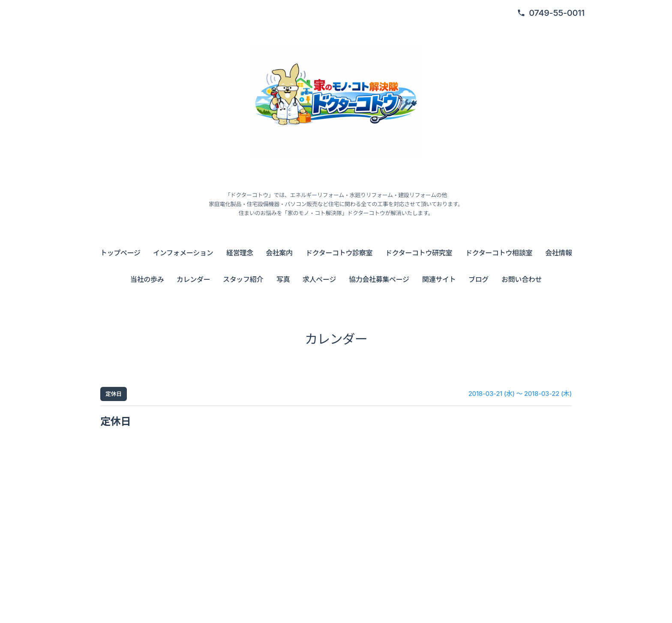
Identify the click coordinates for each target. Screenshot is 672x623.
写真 (283, 279)
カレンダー (193, 279)
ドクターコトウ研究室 (419, 253)
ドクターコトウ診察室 (339, 253)
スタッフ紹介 (243, 279)
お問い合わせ (522, 279)
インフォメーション (183, 253)
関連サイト (439, 279)
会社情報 (559, 253)
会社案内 (279, 253)
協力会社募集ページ (379, 279)
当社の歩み (147, 279)
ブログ (478, 279)
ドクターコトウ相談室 (499, 253)
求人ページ (319, 279)
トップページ (120, 253)
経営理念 (240, 253)
